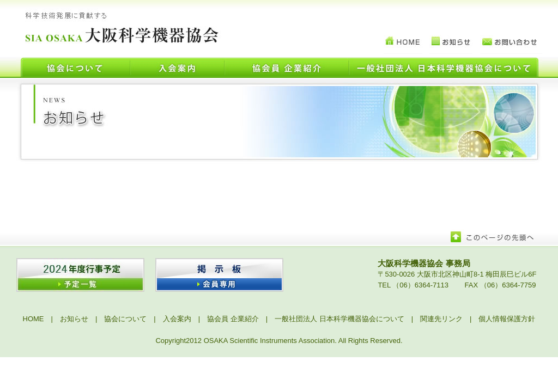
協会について (125, 319)
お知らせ (74, 319)
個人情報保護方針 (507, 319)
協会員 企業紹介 (233, 319)
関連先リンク (441, 319)
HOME (34, 319)
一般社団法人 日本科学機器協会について (339, 319)
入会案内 (177, 319)
